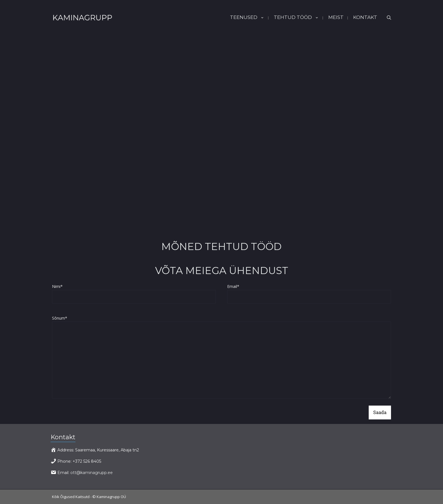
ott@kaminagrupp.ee (92, 473)
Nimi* (134, 294)
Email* (309, 294)
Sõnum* (221, 358)
